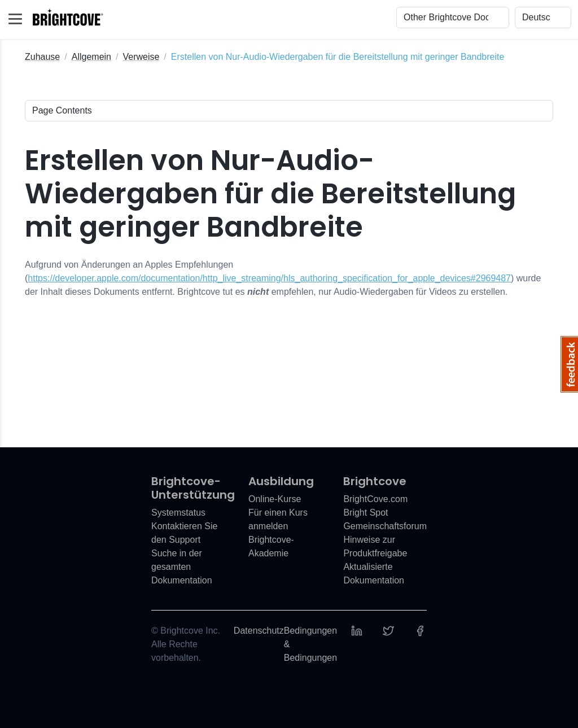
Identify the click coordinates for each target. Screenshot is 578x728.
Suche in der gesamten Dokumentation (182, 567)
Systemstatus (178, 513)
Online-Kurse (275, 499)
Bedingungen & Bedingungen (310, 644)
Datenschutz (259, 631)
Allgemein (91, 57)
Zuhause (42, 57)
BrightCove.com (375, 499)
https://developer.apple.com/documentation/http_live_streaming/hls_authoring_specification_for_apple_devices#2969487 (269, 278)
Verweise (141, 57)
